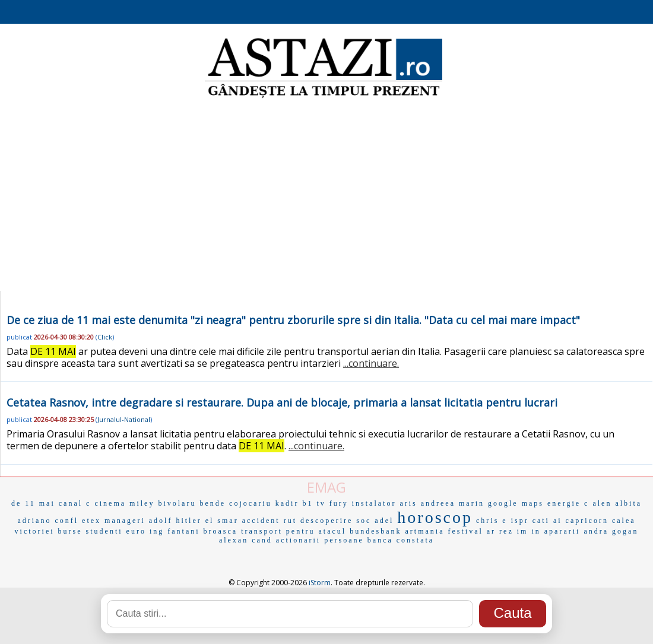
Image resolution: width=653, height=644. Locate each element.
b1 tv (314, 503)
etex (91, 521)
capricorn (587, 521)
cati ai (547, 521)
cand (262, 540)
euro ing (145, 531)
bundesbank (375, 531)
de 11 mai (33, 503)
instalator (374, 503)
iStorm (320, 583)
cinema (110, 503)
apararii (562, 531)
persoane (344, 540)
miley (142, 503)
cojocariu (251, 503)
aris (408, 503)
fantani (183, 531)
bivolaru (177, 503)
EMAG (326, 487)
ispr (520, 521)
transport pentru (278, 531)
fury (339, 503)
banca (380, 540)
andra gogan (611, 531)
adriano (34, 521)
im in (529, 531)
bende (213, 503)
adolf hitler (175, 521)
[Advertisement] (327, 196)
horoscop (435, 517)
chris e (492, 521)
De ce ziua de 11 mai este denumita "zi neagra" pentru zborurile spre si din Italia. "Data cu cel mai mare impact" (293, 320)
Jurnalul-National (124, 419)
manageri (125, 521)
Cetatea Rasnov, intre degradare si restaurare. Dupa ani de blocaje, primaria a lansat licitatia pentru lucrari (282, 402)
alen (602, 503)
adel (384, 521)
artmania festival (444, 531)
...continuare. (371, 363)
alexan (234, 540)
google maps (516, 503)
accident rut (270, 521)
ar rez (500, 531)
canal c (75, 503)
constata (415, 540)
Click (105, 337)
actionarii (298, 540)
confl (66, 521)
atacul (333, 531)
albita (628, 503)
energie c (568, 503)
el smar (222, 521)
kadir (287, 503)
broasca (221, 531)
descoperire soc (336, 521)
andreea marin (453, 503)
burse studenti (91, 531)
